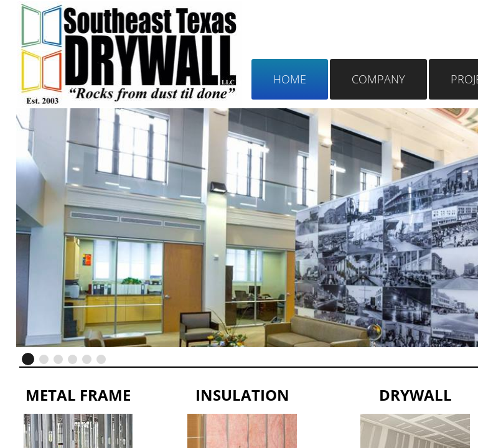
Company (378, 79)
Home (290, 79)
